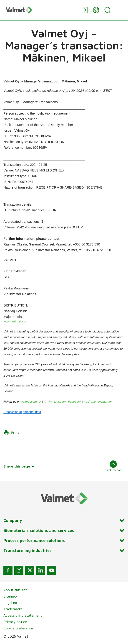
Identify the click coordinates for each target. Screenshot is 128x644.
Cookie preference (18, 628)
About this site (16, 590)
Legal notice (13, 603)
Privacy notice (15, 622)
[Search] (108, 10)
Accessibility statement (23, 615)
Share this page (19, 466)
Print (11, 433)
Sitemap (10, 596)
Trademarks (13, 609)
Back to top (113, 466)
